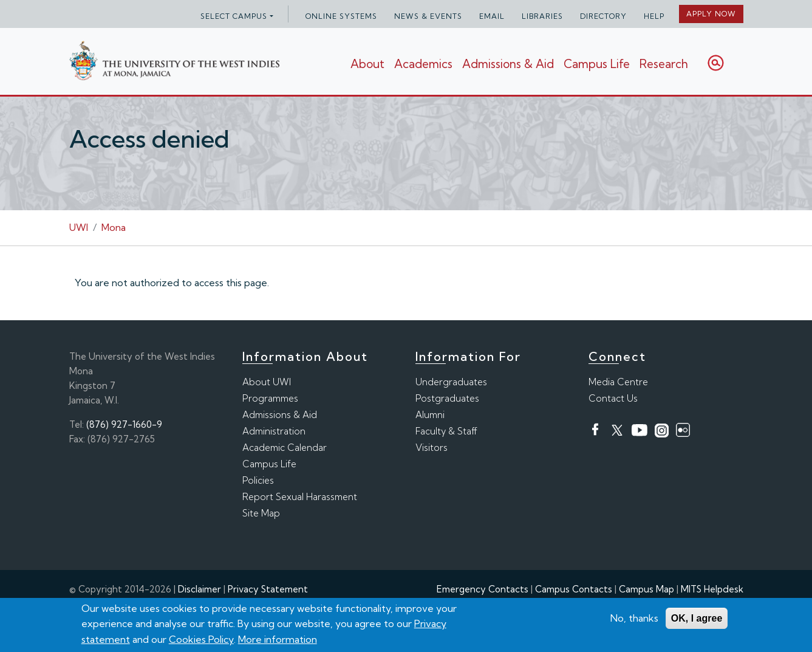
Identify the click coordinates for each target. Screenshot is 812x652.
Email (492, 16)
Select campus (234, 16)
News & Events (428, 16)
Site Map (261, 513)
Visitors (432, 448)
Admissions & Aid (508, 64)
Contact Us (613, 398)
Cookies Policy (201, 639)
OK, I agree (697, 618)
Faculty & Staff (446, 431)
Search (716, 63)
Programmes (270, 398)
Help (654, 16)
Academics (423, 64)
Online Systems (341, 16)
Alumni (430, 415)
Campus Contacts (574, 589)
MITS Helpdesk (712, 589)
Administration (274, 431)
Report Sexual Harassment (300, 497)
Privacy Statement (268, 589)
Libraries (542, 16)
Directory (603, 16)
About (367, 64)
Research (664, 64)
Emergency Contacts (483, 589)
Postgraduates (447, 398)
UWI (79, 227)
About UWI (267, 382)
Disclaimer (200, 589)
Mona (114, 227)
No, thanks (634, 618)
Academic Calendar (285, 448)
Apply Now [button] (711, 14)
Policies (258, 480)
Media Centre (618, 382)
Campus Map (647, 589)
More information (278, 639)
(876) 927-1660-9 (124, 424)
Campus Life (597, 64)
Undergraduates (451, 382)
